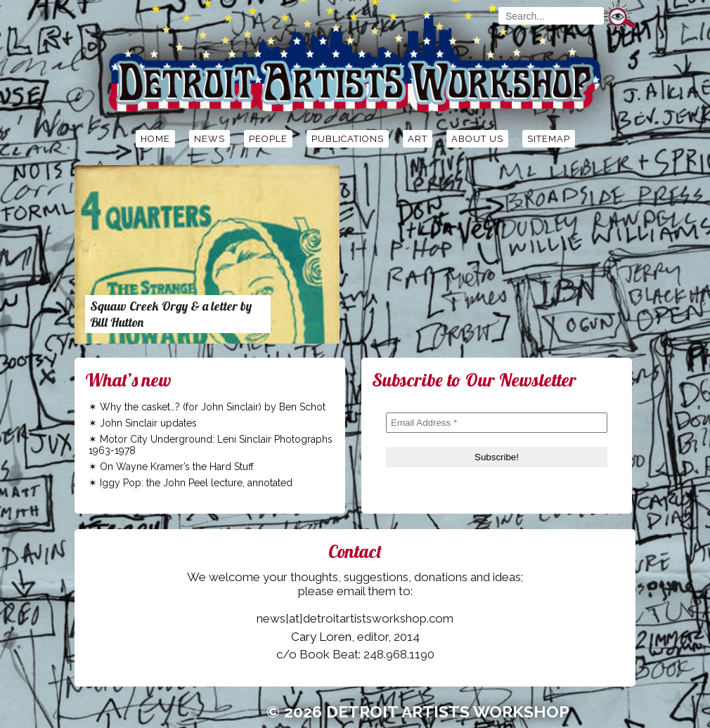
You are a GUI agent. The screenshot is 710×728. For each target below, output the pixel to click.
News (209, 139)
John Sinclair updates (148, 423)
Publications (348, 139)
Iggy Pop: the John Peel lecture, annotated (196, 483)
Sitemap (549, 139)
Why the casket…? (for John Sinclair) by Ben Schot (213, 407)
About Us (477, 139)
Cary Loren (321, 637)
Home (155, 139)
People (268, 139)
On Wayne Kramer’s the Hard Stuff (177, 467)
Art (418, 139)
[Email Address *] (497, 423)
